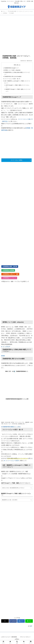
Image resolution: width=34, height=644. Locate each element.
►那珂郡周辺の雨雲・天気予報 (10, 266)
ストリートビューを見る (16, 160)
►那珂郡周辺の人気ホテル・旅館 (10, 274)
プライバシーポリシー (25, 637)
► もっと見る (6, 347)
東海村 (3, 356)
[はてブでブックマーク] (21, 621)
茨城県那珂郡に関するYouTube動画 (13, 76)
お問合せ (17, 639)
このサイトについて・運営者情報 (9, 637)
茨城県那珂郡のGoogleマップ (11, 68)
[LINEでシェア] (29, 621)
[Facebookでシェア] (13, 621)
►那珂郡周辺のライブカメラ (9, 278)
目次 (15, 65)
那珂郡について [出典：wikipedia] (12, 70)
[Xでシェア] (5, 621)
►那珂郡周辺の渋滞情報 (8, 270)
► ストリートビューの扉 (11, 461)
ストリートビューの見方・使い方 (12, 79)
